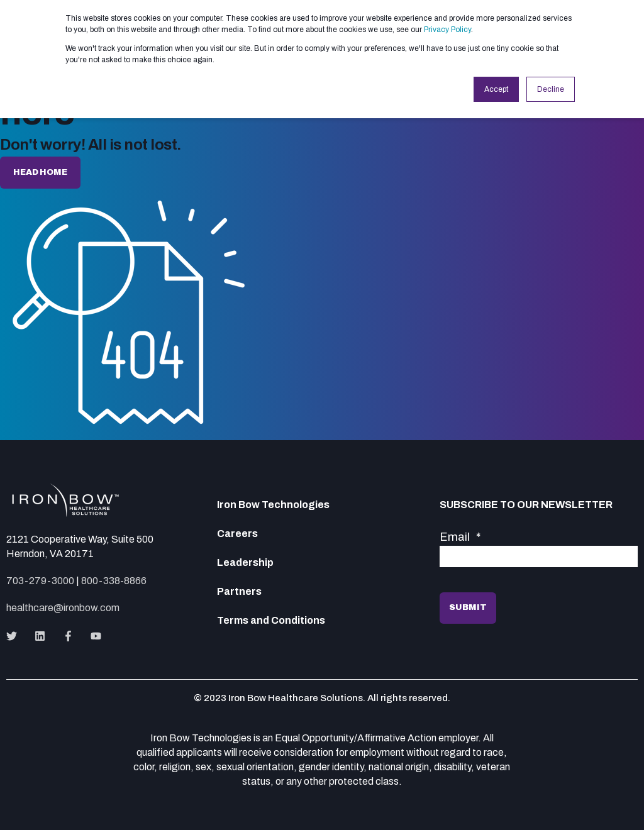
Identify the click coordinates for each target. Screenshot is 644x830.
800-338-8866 (114, 581)
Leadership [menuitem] (245, 563)
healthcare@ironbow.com (63, 608)
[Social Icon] (15, 636)
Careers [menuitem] (237, 534)
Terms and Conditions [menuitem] (271, 621)
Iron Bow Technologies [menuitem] (273, 505)
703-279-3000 (40, 581)
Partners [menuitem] (239, 592)
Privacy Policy (447, 30)
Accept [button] (496, 89)
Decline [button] (551, 89)
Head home (40, 172)
